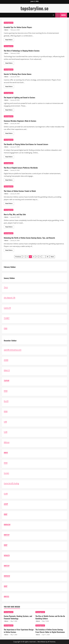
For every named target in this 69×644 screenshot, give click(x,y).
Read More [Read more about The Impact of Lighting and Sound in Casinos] (10, 110)
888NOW (7, 524)
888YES (6, 596)
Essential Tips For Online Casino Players (18, 27)
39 (47, 257)
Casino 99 (7, 308)
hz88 (6, 432)
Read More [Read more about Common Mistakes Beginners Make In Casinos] (10, 134)
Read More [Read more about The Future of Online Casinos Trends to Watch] (10, 204)
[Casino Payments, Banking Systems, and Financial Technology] (19, 612)
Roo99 (6, 401)
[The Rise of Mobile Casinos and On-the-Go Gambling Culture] (50, 612)
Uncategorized (9, 23)
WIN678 (7, 555)
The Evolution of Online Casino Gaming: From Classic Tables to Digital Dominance (50, 631)
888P (6, 514)
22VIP (6, 504)
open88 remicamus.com (13, 350)
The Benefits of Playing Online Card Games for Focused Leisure (26, 144)
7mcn (6, 287)
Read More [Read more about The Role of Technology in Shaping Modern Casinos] (10, 63)
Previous (18, 257)
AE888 (6, 360)
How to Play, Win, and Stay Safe (15, 214)
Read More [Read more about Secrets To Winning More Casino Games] (10, 87)
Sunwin (6, 473)
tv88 (5, 422)
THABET (7, 318)
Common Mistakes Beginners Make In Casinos (20, 121)
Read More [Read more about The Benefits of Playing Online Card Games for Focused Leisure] (10, 157)
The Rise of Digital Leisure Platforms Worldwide (21, 168)
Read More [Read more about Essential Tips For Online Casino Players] (10, 40)
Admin (6, 30)
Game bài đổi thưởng (11, 483)
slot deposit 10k (10, 298)
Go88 (6, 494)
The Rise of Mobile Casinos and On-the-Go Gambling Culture (50, 617)
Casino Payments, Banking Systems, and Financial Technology (18, 617)
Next (52, 257)
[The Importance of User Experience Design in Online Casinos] (19, 625)
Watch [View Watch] (60, 15)
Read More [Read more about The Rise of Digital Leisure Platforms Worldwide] (10, 180)
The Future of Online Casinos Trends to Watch (20, 191)
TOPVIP (7, 381)
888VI (6, 453)
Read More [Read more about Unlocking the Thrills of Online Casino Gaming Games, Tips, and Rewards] (10, 251)
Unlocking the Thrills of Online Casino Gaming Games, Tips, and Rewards (29, 238)
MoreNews (41, 642)
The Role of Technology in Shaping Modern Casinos (22, 51)
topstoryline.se (34, 8)
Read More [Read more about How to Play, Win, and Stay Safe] (10, 227)
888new (7, 442)
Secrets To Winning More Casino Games (18, 74)
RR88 (6, 391)
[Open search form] (53, 15)
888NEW (7, 576)
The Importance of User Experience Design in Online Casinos (19, 631)
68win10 (7, 370)
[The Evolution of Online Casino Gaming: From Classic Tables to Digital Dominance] (50, 625)
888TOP (7, 535)
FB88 (6, 328)
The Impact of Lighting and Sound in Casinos (20, 97)
